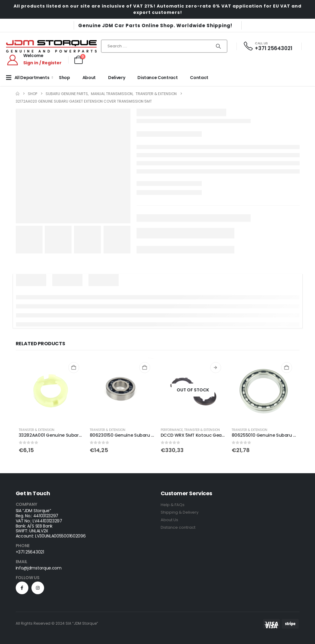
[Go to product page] (51, 390)
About (89, 78)
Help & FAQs (173, 505)
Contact (199, 78)
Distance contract (178, 527)
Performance (172, 430)
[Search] (218, 46)
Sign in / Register (42, 63)
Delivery (117, 78)
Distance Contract (157, 78)
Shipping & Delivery (180, 512)
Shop (64, 78)
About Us (169, 520)
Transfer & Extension (37, 430)
